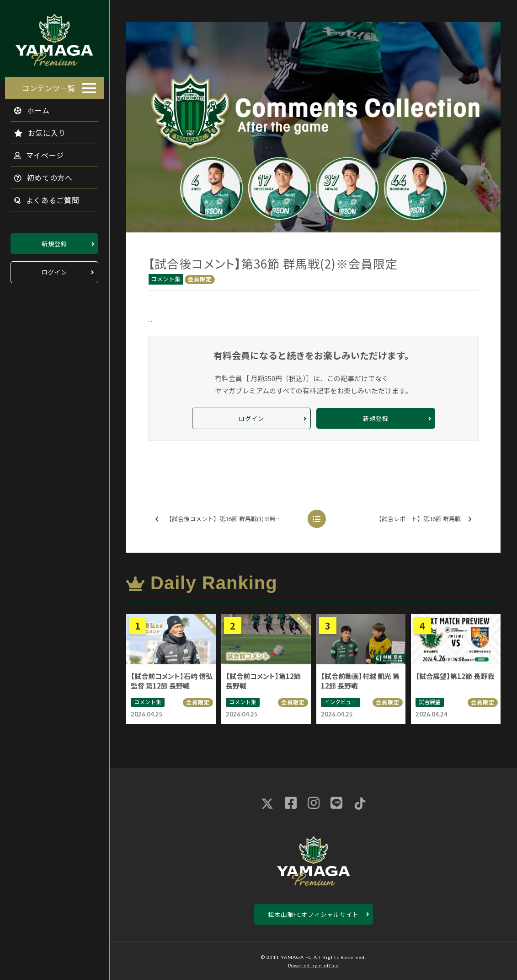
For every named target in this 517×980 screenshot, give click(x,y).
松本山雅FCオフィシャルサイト (313, 914)
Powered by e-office (314, 965)
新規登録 (54, 241)
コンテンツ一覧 (49, 85)
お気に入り (35, 130)
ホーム (27, 108)
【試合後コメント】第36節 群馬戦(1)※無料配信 (224, 519)
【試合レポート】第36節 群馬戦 (424, 519)
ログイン (54, 270)
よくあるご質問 (42, 197)
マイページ (34, 152)
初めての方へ (38, 175)
